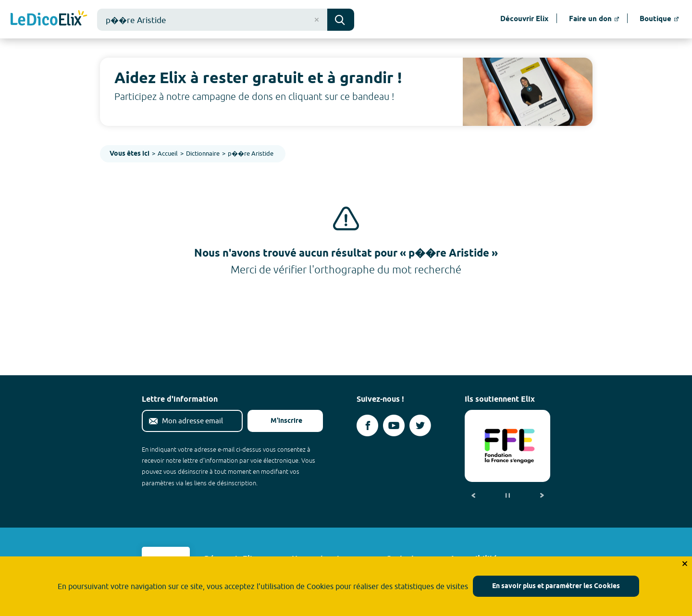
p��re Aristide (251, 153)
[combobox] (212, 20)
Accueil (168, 153)
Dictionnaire (203, 153)
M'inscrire (279, 421)
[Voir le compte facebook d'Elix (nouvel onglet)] (367, 425)
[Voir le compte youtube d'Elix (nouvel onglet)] (394, 425)
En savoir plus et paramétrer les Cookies (556, 586)
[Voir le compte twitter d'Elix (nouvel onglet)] (420, 425)
